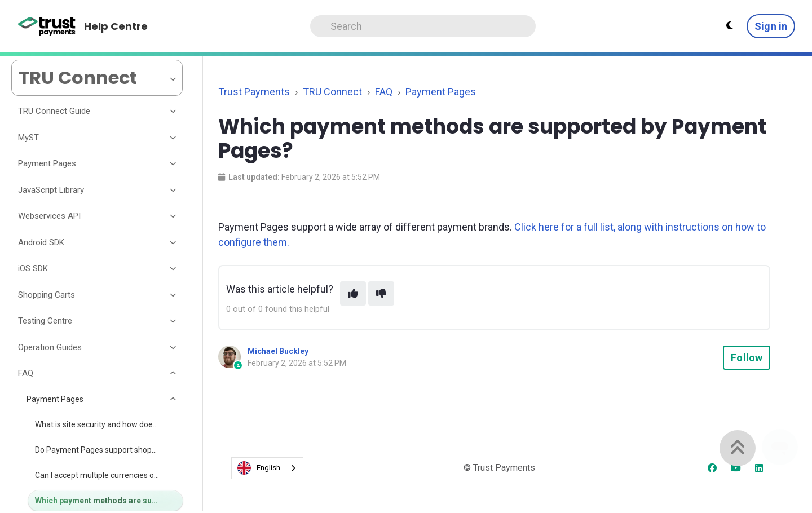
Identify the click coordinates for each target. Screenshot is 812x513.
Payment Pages (441, 92)
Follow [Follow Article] (747, 358)
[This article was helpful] (353, 293)
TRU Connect (332, 92)
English (259, 468)
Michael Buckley (278, 351)
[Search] (423, 26)
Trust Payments (254, 92)
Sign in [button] (771, 26)
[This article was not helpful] (381, 293)
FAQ (384, 92)
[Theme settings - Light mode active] (730, 26)
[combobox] (267, 468)
